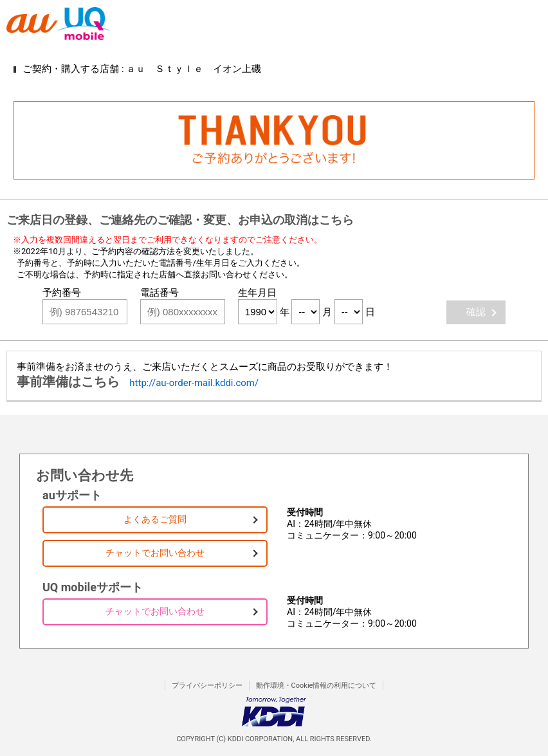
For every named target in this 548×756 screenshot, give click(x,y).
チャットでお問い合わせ (155, 553)
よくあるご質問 (155, 519)
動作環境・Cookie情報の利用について (316, 686)
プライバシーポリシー (207, 686)
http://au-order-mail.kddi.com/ (194, 383)
